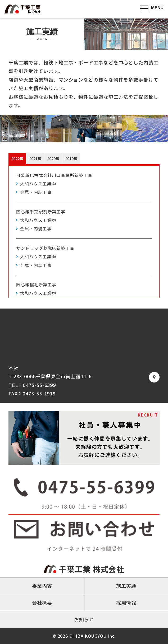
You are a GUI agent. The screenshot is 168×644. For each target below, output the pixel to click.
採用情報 (126, 603)
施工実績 (126, 586)
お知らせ (84, 619)
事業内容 (42, 586)
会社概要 (42, 603)
